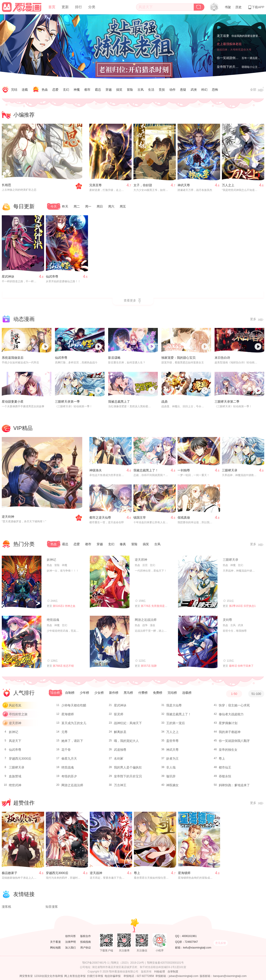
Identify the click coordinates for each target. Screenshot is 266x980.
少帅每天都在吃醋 (74, 705)
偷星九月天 (69, 759)
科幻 (204, 90)
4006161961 (189, 936)
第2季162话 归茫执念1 (242, 606)
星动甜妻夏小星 (13, 402)
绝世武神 (15, 785)
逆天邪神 (141, 560)
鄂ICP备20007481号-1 (96, 963)
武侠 (194, 90)
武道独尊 (120, 750)
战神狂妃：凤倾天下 (128, 723)
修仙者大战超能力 (231, 714)
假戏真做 (184, 517)
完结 (14, 90)
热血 (45, 90)
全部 (257, 90)
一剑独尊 (184, 470)
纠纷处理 (160, 972)
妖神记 (51, 560)
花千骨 (66, 750)
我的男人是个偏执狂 (128, 767)
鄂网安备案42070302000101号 (165, 963)
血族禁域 (15, 776)
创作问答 (70, 936)
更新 (65, 7)
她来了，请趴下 (72, 741)
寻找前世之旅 (18, 714)
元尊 (65, 732)
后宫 (145, 565)
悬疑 (183, 90)
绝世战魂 (53, 620)
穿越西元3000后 (20, 759)
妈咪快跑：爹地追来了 (234, 785)
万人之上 (228, 185)
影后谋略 (114, 358)
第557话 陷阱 (149, 666)
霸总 (98, 90)
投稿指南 (86, 942)
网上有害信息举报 (75, 976)
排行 (78, 7)
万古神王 (120, 785)
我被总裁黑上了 (119, 402)
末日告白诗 (222, 358)
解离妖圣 (120, 732)
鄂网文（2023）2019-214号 (128, 963)
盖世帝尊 (172, 741)
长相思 (6, 185)
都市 (87, 90)
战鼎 (164, 402)
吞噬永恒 (225, 776)
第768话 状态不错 (63, 666)
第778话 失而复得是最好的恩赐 (159, 606)
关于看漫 (55, 942)
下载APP (256, 7)
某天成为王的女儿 (74, 723)
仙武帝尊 (52, 276)
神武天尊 (184, 185)
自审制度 (173, 972)
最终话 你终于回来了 (241, 666)
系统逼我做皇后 (13, 358)
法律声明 (70, 942)
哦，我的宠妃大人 (126, 741)
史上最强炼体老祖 (229, 49)
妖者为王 (172, 759)
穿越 (109, 90)
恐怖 (215, 90)
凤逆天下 (15, 741)
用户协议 (86, 948)
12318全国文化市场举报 (48, 976)
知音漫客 (52, 907)
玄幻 (66, 90)
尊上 (222, 759)
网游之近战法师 (146, 620)
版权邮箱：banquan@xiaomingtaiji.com (223, 976)
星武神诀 (8, 276)
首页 (52, 7)
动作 (172, 90)
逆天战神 (96, 873)
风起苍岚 (15, 705)
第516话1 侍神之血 (64, 606)
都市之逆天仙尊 (100, 517)
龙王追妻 (223, 35)
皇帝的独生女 (228, 750)
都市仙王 (225, 767)
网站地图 (55, 948)
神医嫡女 (172, 785)
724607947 (191, 942)
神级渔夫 (96, 470)
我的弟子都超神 (230, 732)
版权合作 (86, 936)
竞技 (162, 90)
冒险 (130, 90)
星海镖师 (68, 714)
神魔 (77, 90)
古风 (141, 90)
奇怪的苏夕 (69, 776)
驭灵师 (119, 714)
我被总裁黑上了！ (146, 470)
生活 (151, 90)
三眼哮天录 (230, 470)
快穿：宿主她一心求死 (234, 705)
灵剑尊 (227, 620)
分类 (92, 7)
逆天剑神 (8, 517)
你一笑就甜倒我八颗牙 (232, 58)
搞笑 (119, 90)
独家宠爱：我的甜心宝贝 (178, 358)
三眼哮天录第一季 (67, 402)
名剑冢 (119, 759)
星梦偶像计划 (228, 723)
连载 (25, 90)
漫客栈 (6, 907)
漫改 (153, 625)
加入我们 (70, 948)
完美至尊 (96, 185)
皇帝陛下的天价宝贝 (231, 67)
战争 (145, 625)
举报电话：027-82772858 (139, 976)
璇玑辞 (171, 776)
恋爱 (55, 90)
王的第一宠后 (176, 723)
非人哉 (171, 767)
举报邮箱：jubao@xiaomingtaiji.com (177, 976)
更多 (257, 319)
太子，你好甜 (143, 185)
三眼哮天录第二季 (227, 402)
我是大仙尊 (174, 705)
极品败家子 (10, 873)
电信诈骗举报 (113, 976)
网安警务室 (26, 976)
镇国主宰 (140, 517)
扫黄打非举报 (95, 976)
